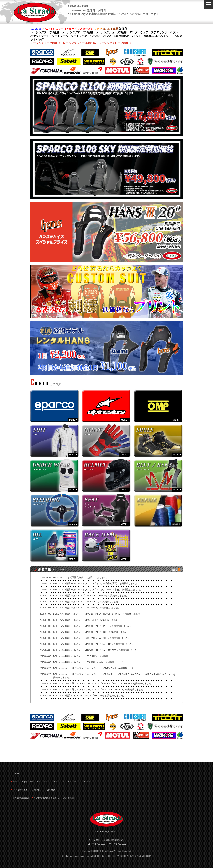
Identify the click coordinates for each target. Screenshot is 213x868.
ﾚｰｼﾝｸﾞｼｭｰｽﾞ (74, 782)
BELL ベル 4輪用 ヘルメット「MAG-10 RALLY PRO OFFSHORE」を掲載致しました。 (98, 614)
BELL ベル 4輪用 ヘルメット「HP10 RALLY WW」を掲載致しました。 (90, 662)
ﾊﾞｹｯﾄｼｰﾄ (88, 782)
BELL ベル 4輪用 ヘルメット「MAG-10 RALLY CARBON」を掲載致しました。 (94, 644)
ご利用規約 (68, 798)
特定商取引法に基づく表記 (46, 798)
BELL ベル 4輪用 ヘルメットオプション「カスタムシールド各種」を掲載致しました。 (98, 589)
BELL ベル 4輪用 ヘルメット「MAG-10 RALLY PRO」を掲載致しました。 (91, 632)
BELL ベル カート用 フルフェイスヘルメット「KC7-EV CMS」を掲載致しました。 (96, 668)
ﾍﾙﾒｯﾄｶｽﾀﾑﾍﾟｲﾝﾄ (20, 790)
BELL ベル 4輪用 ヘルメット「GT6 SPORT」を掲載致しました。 (87, 602)
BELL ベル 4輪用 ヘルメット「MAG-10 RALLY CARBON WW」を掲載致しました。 (96, 650)
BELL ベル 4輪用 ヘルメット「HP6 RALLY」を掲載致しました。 (87, 656)
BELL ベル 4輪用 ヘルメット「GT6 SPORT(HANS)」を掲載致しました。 (91, 596)
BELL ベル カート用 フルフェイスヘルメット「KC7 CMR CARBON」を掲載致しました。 (99, 689)
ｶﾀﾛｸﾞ (15, 782)
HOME (16, 774)
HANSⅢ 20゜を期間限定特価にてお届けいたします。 (81, 577)
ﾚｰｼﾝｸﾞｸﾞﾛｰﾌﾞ (43, 782)
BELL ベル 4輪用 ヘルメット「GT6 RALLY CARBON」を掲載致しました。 (92, 638)
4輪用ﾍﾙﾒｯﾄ (28, 782)
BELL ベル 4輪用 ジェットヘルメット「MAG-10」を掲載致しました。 (89, 696)
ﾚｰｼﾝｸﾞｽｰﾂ (59, 782)
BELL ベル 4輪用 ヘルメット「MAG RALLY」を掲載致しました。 (87, 620)
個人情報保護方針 (21, 798)
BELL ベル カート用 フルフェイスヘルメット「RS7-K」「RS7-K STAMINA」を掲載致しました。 (103, 683)
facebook (51, 790)
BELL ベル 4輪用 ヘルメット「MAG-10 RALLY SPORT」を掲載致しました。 (93, 626)
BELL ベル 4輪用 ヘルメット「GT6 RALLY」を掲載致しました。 (87, 608)
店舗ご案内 (37, 790)
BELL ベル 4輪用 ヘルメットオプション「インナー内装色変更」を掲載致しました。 (97, 583)
